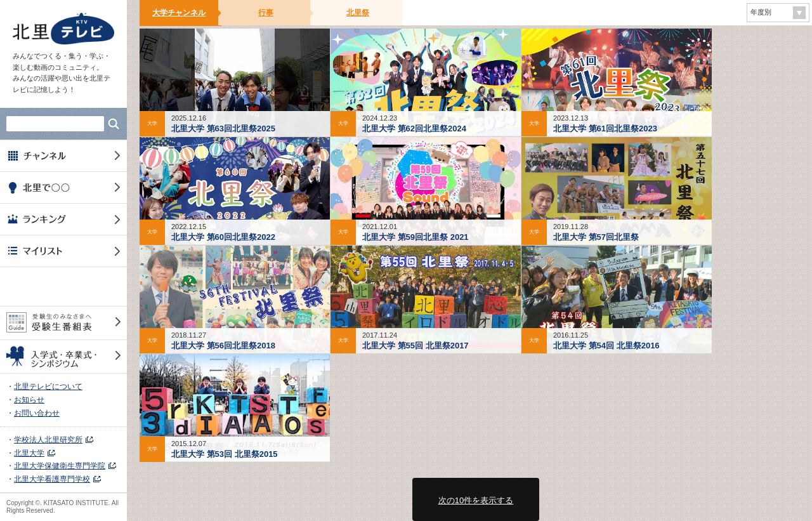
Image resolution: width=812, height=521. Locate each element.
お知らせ (29, 400)
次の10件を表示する (476, 500)
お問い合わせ (37, 413)
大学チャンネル (179, 13)
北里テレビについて (48, 386)
